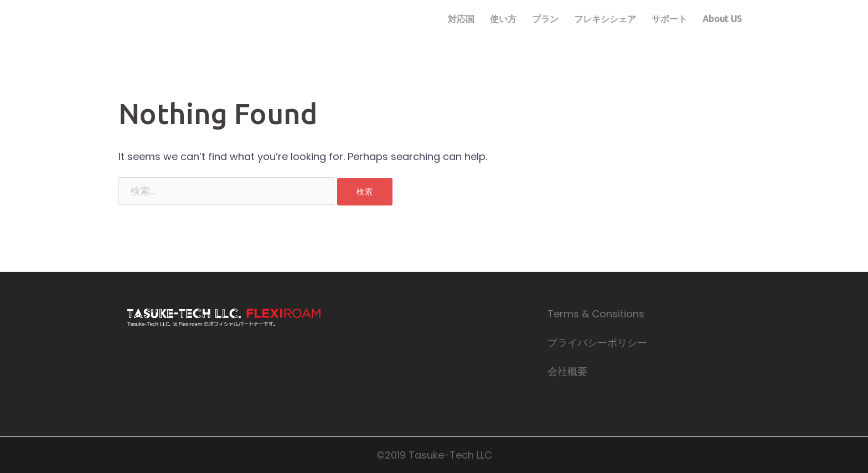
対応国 (461, 19)
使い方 (503, 19)
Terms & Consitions (596, 314)
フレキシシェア (605, 19)
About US (722, 19)
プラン (545, 19)
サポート (669, 19)
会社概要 (567, 371)
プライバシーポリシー (597, 343)
